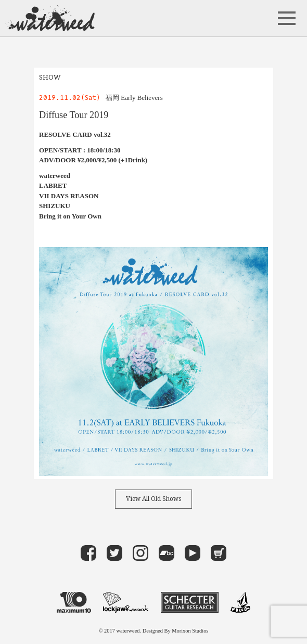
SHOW (50, 77)
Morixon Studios (190, 631)
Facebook (88, 553)
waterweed (50, 18)
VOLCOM (240, 602)
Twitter (114, 553)
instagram (140, 553)
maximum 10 (74, 602)
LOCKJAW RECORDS (126, 602)
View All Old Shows (153, 499)
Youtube (193, 553)
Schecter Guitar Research (190, 602)
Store (219, 553)
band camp (167, 553)
